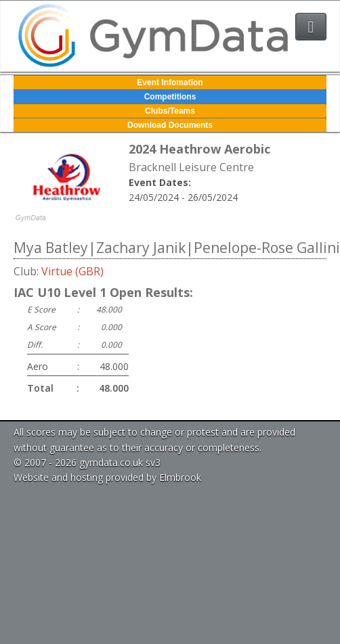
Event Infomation (170, 83)
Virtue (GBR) (72, 271)
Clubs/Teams (170, 111)
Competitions (170, 97)
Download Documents (170, 125)
